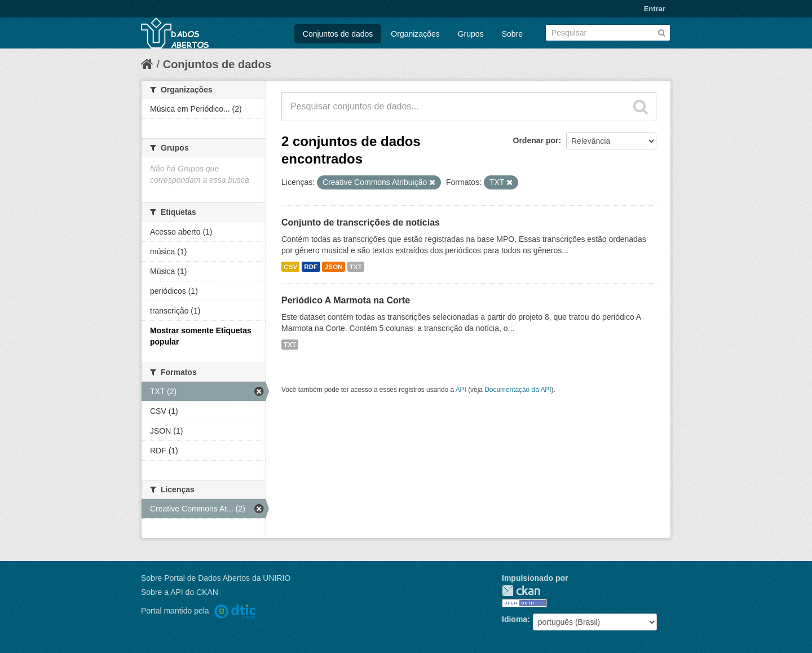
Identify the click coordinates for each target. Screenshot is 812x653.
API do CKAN (194, 592)
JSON (333, 267)
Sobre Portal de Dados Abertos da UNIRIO (216, 578)
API (461, 390)
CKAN (521, 591)
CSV (290, 267)
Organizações (415, 34)
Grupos (471, 34)
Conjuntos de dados (338, 34)
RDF (311, 267)
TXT (356, 267)
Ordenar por (536, 140)
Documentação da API (518, 390)
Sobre (512, 34)
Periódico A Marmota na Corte (346, 300)
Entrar (655, 9)
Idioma (515, 619)
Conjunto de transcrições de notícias (361, 222)
